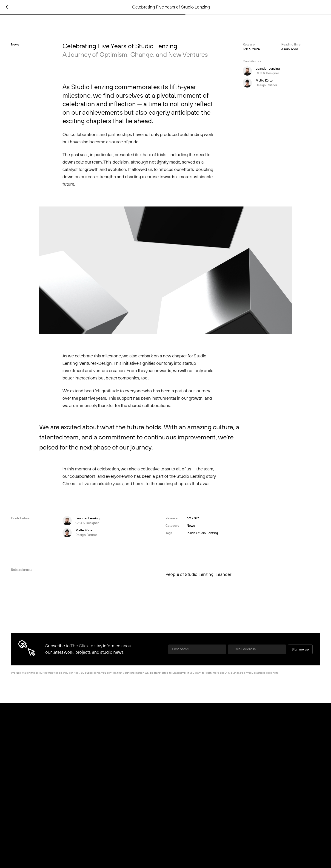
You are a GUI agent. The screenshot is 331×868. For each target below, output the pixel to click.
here (276, 673)
